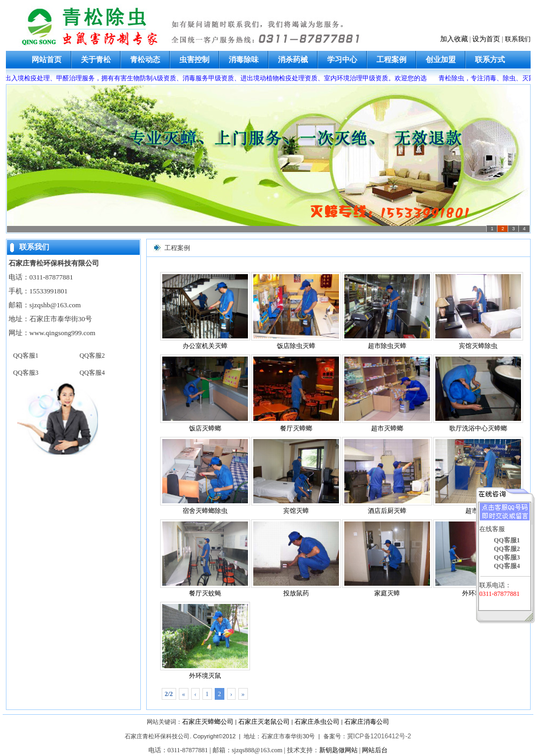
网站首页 (47, 60)
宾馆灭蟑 (296, 476)
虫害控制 (194, 60)
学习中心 (342, 60)
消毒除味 (244, 60)
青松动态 (145, 60)
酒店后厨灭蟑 (387, 476)
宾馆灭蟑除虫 (478, 311)
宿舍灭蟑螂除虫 (205, 476)
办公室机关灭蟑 (205, 311)
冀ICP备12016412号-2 (379, 736)
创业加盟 (441, 60)
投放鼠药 (296, 558)
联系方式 (490, 60)
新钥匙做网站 (338, 750)
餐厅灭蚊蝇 (205, 558)
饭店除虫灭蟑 (296, 311)
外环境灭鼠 (205, 641)
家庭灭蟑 (387, 558)
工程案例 (391, 60)
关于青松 (96, 60)
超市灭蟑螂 (387, 393)
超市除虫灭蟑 (387, 311)
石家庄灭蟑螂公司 (208, 722)
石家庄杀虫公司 (317, 722)
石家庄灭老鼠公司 (264, 722)
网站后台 (375, 750)
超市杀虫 (478, 476)
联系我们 (518, 39)
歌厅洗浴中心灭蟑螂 (478, 393)
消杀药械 (293, 60)
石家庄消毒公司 (367, 722)
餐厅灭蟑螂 (296, 393)
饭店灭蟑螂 (205, 393)
